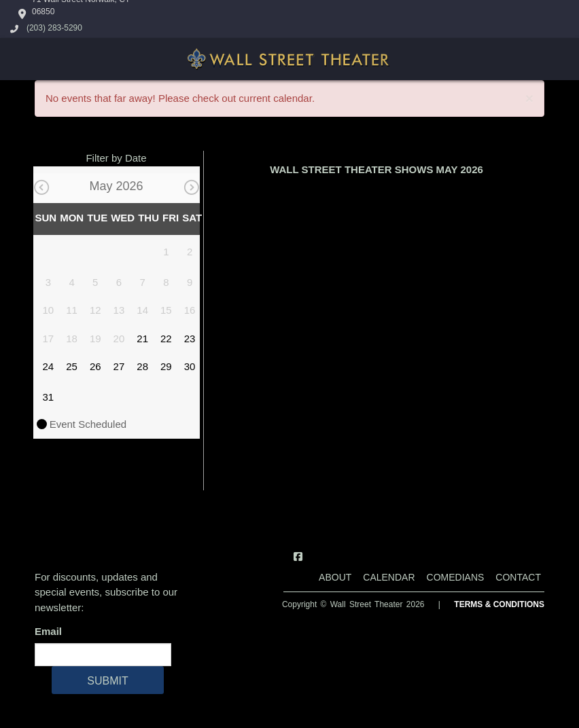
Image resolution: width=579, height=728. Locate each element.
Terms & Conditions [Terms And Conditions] (499, 604)
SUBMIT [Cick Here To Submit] (107, 681)
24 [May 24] (49, 366)
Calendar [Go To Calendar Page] (389, 577)
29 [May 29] (166, 366)
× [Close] (529, 98)
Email (51, 631)
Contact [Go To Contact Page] (518, 577)
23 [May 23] (190, 339)
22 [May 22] (166, 339)
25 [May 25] (72, 366)
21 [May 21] (142, 339)
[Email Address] (103, 655)
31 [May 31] (49, 397)
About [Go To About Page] (335, 577)
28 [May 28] (142, 366)
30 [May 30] (190, 366)
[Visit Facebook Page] (298, 557)
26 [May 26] (95, 366)
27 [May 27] (119, 366)
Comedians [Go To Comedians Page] (456, 577)
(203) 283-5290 (54, 28)
